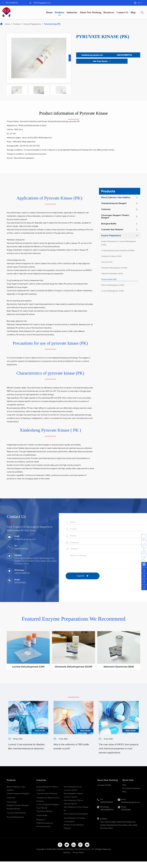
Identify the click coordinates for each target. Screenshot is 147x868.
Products (60, 12)
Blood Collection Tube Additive (116, 197)
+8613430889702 (12, 3)
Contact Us (122, 12)
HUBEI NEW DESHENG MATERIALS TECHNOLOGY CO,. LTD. (71, 856)
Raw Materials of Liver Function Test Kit (73, 795)
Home (49, 12)
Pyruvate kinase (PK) (52, 24)
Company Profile (104, 792)
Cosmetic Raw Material (112, 230)
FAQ (124, 792)
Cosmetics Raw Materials (47, 800)
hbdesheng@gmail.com (42, 3)
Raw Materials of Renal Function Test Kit (73, 802)
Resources (109, 12)
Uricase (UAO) (107, 262)
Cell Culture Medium (45, 818)
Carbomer (106, 209)
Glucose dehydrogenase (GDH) (113, 285)
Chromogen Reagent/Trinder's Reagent (115, 217)
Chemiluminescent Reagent (114, 203)
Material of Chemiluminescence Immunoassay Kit (45, 830)
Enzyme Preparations (32, 24)
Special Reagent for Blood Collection (47, 795)
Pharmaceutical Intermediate (76, 820)
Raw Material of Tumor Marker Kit (76, 815)
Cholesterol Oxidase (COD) (111, 256)
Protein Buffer (42, 822)
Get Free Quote (91, 61)
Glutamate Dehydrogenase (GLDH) (114, 268)
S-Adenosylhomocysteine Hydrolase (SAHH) (118, 250)
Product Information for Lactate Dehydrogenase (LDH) (119, 243)
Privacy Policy (78, 859)
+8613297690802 (106, 809)
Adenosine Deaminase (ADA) (112, 274)
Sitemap (67, 859)
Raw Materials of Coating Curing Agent (74, 826)
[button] (70, 58)
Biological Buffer (109, 224)
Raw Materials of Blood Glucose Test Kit (73, 809)
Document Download (131, 795)
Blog (133, 12)
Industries (72, 12)
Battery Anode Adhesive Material (74, 833)
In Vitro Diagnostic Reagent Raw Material (48, 813)
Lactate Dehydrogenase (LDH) (112, 291)
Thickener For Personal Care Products (48, 806)
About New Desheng (90, 12)
